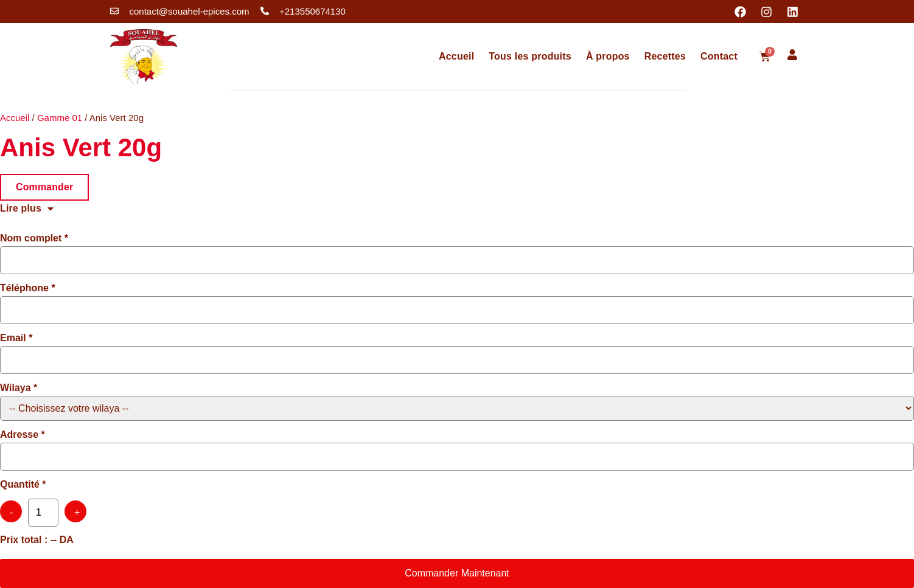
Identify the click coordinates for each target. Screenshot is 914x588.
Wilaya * (19, 388)
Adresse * (23, 435)
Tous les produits (530, 56)
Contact (719, 56)
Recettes (665, 56)
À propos (608, 56)
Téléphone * (28, 288)
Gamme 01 (60, 118)
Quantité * (23, 485)
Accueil (456, 56)
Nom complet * (34, 238)
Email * (16, 338)
